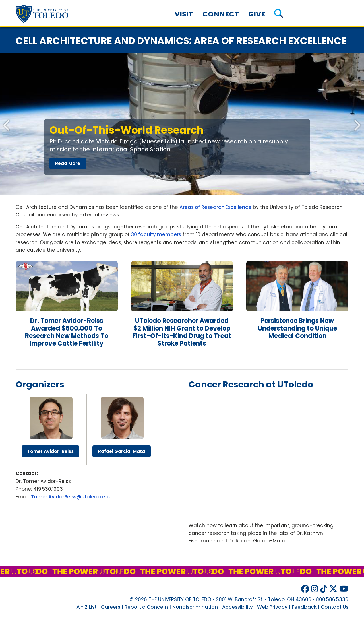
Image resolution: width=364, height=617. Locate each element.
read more (68, 163)
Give (257, 14)
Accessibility (237, 607)
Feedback (304, 607)
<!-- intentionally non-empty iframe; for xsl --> (268, 454)
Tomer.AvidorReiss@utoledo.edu (71, 497)
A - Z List (87, 607)
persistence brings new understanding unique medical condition (297, 328)
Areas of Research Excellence (215, 207)
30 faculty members (156, 234)
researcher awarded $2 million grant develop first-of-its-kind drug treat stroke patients (182, 332)
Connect (221, 14)
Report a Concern (146, 607)
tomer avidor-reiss (50, 451)
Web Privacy (272, 607)
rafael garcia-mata (122, 451)
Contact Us (335, 607)
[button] (279, 14)
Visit (184, 14)
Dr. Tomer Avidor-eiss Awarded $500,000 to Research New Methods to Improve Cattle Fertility (67, 332)
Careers (111, 607)
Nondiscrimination (195, 607)
